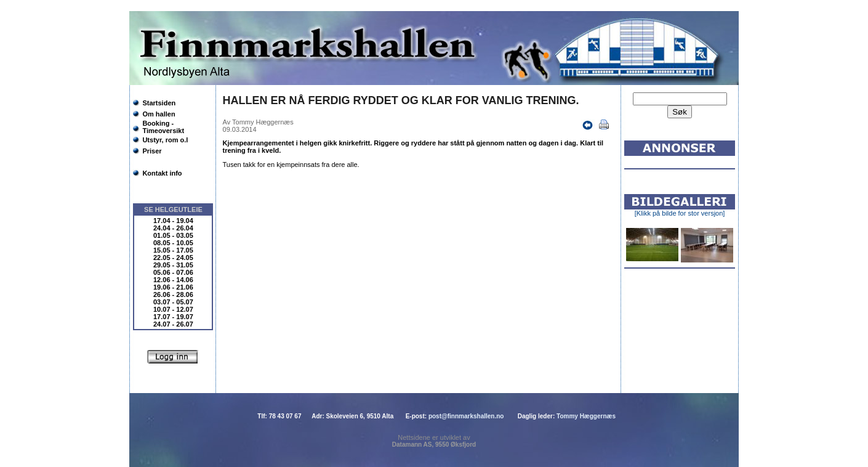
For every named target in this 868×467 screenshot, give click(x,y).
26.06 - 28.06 (173, 294)
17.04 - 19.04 (173, 221)
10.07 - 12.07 (173, 309)
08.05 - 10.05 (173, 243)
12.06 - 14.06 (173, 280)
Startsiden (159, 103)
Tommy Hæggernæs (586, 416)
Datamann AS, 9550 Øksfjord (434, 445)
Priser (152, 151)
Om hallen (159, 114)
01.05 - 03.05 (173, 235)
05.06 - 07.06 (173, 272)
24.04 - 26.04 (173, 228)
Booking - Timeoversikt (163, 127)
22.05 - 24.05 (173, 258)
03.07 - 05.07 (173, 302)
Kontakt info (162, 173)
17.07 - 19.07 (173, 317)
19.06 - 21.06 (173, 287)
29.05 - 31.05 (173, 265)
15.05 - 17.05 (173, 250)
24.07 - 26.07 (173, 324)
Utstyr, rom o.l (165, 140)
